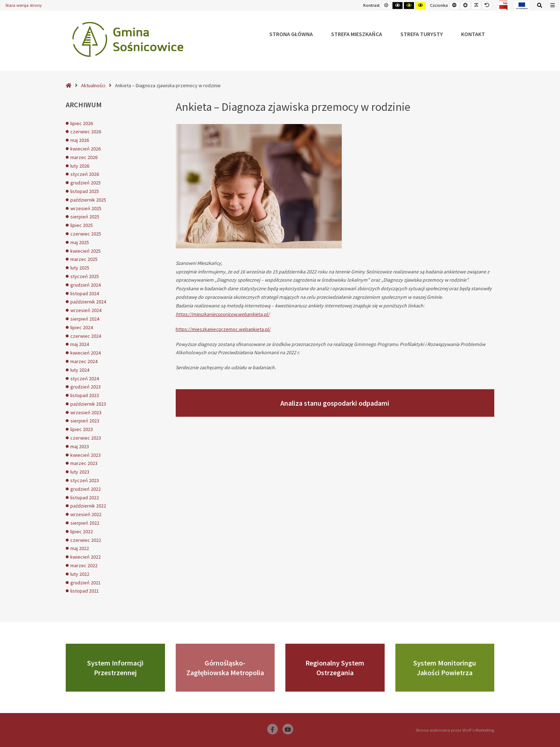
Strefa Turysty (422, 34)
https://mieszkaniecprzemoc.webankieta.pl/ (223, 329)
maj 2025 (80, 242)
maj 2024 (80, 344)
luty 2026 (80, 166)
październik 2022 (88, 506)
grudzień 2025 (86, 183)
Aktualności (93, 85)
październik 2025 (88, 200)
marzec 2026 (84, 157)
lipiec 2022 (82, 531)
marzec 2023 (84, 463)
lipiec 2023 (82, 429)
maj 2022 (80, 548)
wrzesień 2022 (86, 514)
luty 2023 (80, 472)
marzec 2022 (84, 565)
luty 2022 (80, 574)
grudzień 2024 (86, 285)
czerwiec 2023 (86, 438)
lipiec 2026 (82, 123)
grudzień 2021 (86, 583)
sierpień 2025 (85, 217)
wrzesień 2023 (86, 412)
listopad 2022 (85, 498)
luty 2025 (80, 268)
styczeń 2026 (85, 174)
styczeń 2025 (85, 276)
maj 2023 (80, 446)
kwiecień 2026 (86, 149)
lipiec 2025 (82, 225)
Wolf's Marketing (478, 730)
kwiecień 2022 (86, 557)
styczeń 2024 (85, 379)
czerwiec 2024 (86, 336)
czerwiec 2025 (86, 234)
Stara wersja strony (24, 5)
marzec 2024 (84, 361)
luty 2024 (80, 370)
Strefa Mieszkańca (357, 34)
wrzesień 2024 (86, 310)
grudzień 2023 (86, 387)
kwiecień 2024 (86, 353)
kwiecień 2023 (86, 455)
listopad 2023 (85, 395)
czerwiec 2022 (86, 540)
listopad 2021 (85, 591)
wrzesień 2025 (86, 208)
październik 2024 (88, 302)
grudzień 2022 (86, 489)
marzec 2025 (84, 259)
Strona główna (291, 34)
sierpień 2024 (85, 319)
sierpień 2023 (85, 421)
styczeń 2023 (85, 480)
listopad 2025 (85, 191)
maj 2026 (80, 140)
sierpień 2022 (85, 523)
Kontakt (473, 34)
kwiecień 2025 (86, 251)
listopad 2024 (85, 293)
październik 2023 (88, 404)
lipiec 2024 (82, 327)
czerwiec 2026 (86, 132)
